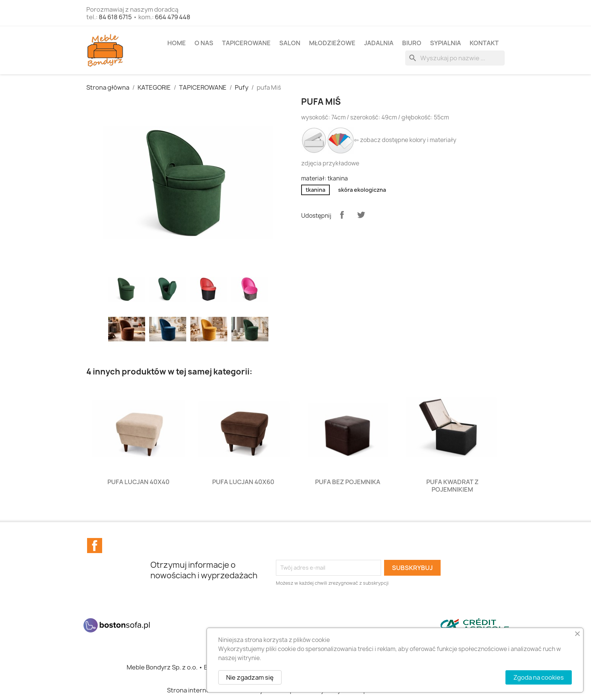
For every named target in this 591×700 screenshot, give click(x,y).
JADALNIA (379, 43)
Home (177, 43)
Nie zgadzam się (250, 677)
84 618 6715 (115, 17)
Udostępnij (342, 215)
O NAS (204, 43)
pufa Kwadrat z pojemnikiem (452, 486)
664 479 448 (173, 17)
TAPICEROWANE (246, 43)
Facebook (95, 546)
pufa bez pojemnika (348, 482)
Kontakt (484, 43)
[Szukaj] (455, 58)
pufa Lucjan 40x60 (243, 482)
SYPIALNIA (446, 43)
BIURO (412, 43)
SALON (290, 43)
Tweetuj (361, 215)
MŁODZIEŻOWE (332, 43)
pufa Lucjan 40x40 (139, 482)
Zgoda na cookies (539, 677)
